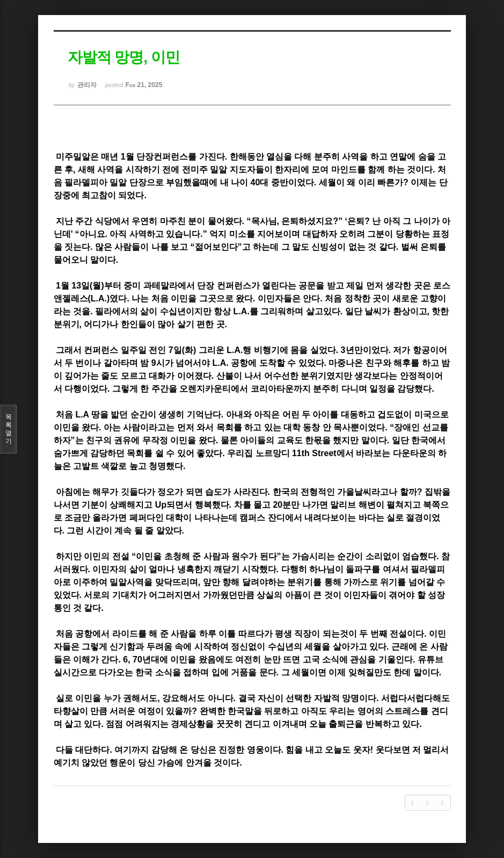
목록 (9, 429)
